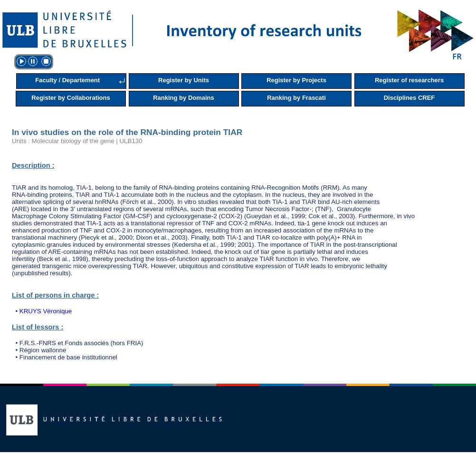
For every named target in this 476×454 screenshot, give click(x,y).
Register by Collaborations (71, 98)
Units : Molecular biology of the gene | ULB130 (77, 141)
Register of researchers (409, 80)
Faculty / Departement (67, 80)
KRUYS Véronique (46, 311)
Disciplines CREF (409, 98)
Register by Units (184, 80)
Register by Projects (296, 80)
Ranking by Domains (184, 98)
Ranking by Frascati (296, 98)
